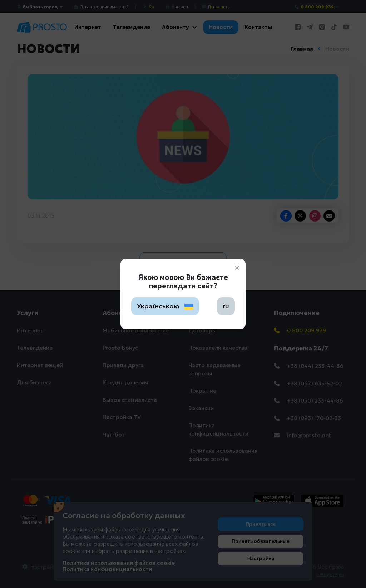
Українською (165, 306)
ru (226, 306)
